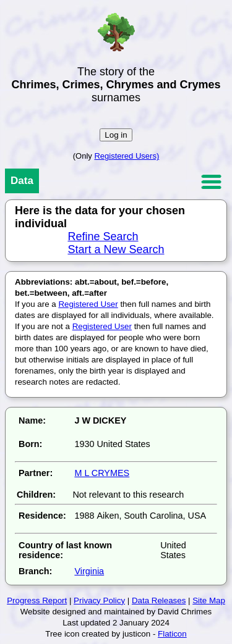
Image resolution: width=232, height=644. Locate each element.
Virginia (89, 571)
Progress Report (37, 600)
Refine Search (103, 236)
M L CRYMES (102, 473)
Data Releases (159, 600)
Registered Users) (127, 156)
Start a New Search (116, 249)
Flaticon (172, 634)
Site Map (209, 600)
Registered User (88, 304)
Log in (116, 135)
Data (22, 181)
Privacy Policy (99, 600)
